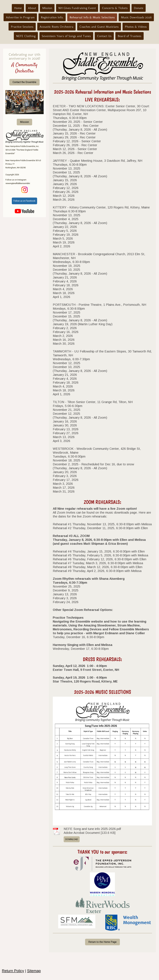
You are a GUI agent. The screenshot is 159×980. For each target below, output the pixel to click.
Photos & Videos (136, 27)
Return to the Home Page (102, 942)
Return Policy (13, 971)
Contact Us (104, 36)
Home (18, 8)
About (32, 8)
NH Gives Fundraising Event (77, 8)
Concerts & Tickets (115, 8)
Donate (139, 8)
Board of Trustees (129, 36)
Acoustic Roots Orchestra (56, 27)
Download (72, 839)
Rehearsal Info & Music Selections (92, 17)
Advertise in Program (20, 17)
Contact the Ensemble (24, 82)
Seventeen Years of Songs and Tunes (66, 36)
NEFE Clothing (26, 36)
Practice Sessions (22, 27)
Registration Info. (52, 17)
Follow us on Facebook (24, 201)
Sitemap (34, 971)
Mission (47, 8)
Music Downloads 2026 (136, 17)
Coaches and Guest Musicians (99, 27)
